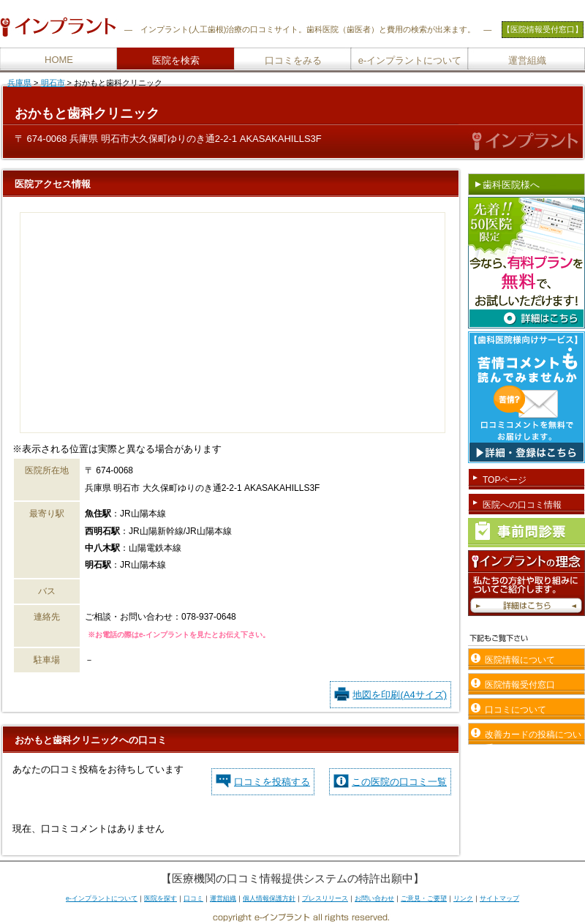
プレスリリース (325, 898)
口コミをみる (293, 60)
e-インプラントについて (410, 60)
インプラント (165, 29)
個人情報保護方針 (269, 898)
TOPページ (505, 480)
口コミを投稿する (272, 782)
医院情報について (520, 660)
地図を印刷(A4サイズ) (400, 695)
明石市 (53, 83)
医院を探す (161, 898)
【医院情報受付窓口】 (543, 29)
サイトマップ (499, 898)
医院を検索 (176, 60)
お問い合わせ (374, 898)
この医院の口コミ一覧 (399, 782)
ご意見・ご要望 (424, 898)
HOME (59, 60)
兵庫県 (19, 83)
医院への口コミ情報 (522, 505)
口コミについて (516, 710)
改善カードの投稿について (533, 737)
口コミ (193, 898)
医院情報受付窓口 (520, 685)
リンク (463, 898)
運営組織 (527, 60)
